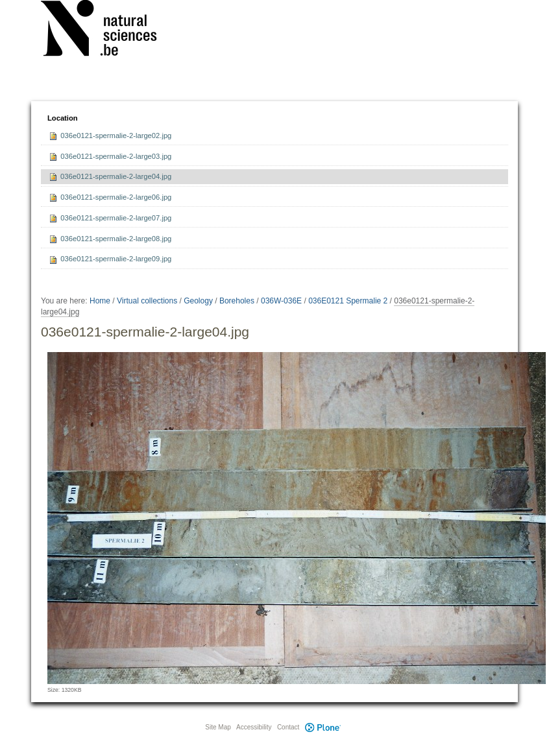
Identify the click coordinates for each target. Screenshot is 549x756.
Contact (288, 727)
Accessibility (254, 727)
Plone (323, 727)
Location (63, 118)
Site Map (218, 727)
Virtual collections (147, 301)
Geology (198, 301)
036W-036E (281, 301)
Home (100, 301)
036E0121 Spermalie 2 (348, 301)
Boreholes (237, 301)
